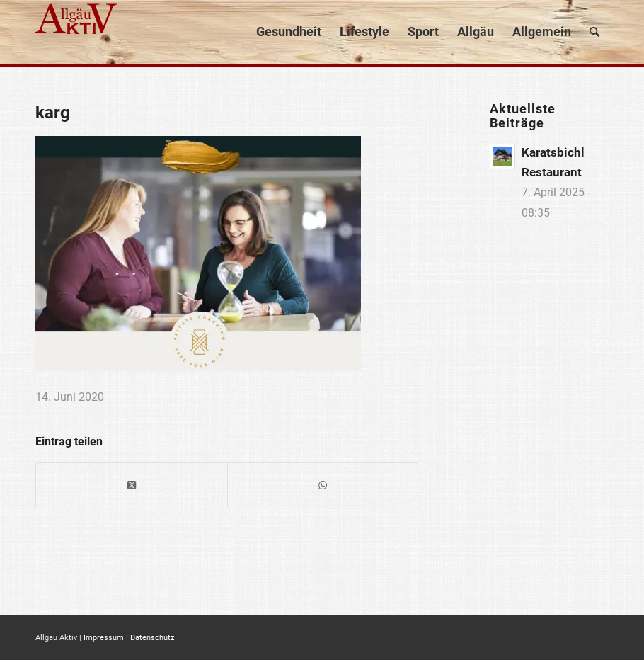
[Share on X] (132, 485)
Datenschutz (152, 638)
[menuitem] (289, 32)
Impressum (104, 638)
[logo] (78, 32)
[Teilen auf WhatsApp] (323, 485)
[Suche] (594, 32)
